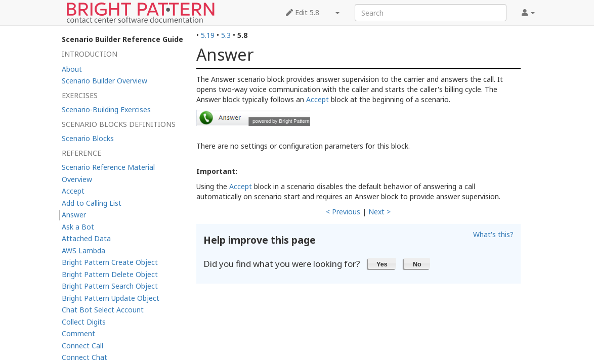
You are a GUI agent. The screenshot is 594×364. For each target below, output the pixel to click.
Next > (379, 212)
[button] (382, 263)
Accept (317, 99)
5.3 (226, 35)
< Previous (343, 212)
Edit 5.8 (303, 12)
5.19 (208, 35)
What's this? (493, 234)
